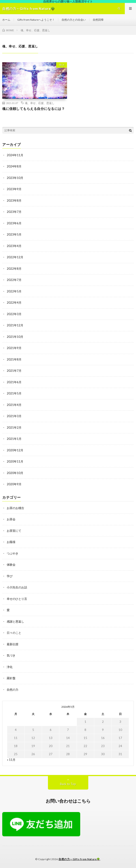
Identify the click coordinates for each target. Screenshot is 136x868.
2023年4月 (14, 246)
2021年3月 (14, 416)
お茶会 (11, 519)
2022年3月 (14, 314)
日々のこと (14, 633)
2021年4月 (14, 405)
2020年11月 (15, 461)
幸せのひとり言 (17, 599)
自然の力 (13, 690)
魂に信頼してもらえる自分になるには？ (33, 109)
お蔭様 (11, 542)
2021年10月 (15, 337)
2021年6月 (14, 382)
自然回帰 (98, 20)
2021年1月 (14, 439)
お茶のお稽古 (15, 508)
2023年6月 (14, 223)
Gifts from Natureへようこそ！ (36, 20)
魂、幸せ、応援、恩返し (40, 103)
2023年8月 (14, 200)
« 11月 (11, 760)
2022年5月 (14, 291)
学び (62, 65)
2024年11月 (15, 155)
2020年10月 (15, 473)
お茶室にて (14, 531)
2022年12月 (15, 257)
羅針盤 (11, 678)
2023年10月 (15, 178)
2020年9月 (14, 484)
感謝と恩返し (15, 621)
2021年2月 (14, 427)
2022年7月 (14, 280)
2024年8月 (14, 166)
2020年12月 (15, 450)
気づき (11, 655)
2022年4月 (14, 303)
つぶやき (13, 553)
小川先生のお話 (17, 587)
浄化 (10, 667)
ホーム (6, 20)
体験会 (11, 565)
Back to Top (68, 784)
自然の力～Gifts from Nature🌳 (79, 859)
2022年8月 (14, 269)
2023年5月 (14, 234)
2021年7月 (14, 371)
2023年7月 (14, 212)
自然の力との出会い (74, 20)
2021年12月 (15, 325)
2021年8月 (14, 359)
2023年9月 (14, 189)
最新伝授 (13, 644)
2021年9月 (14, 348)
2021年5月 (14, 393)
